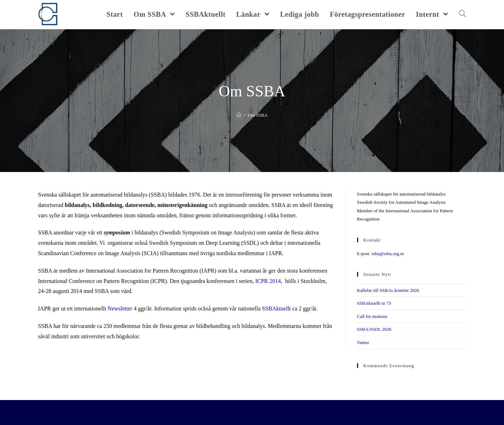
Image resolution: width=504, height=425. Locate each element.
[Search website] (463, 14)
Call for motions (372, 316)
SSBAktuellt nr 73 (374, 303)
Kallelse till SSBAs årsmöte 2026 (388, 290)
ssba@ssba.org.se (388, 254)
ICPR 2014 (268, 281)
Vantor (363, 342)
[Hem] (239, 115)
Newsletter (120, 308)
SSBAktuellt (276, 308)
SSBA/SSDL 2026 (374, 329)
